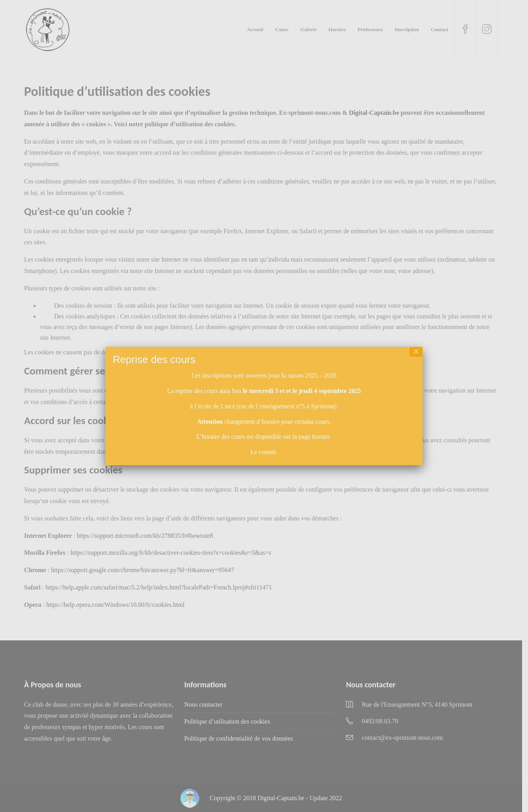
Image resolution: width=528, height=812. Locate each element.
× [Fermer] (416, 352)
